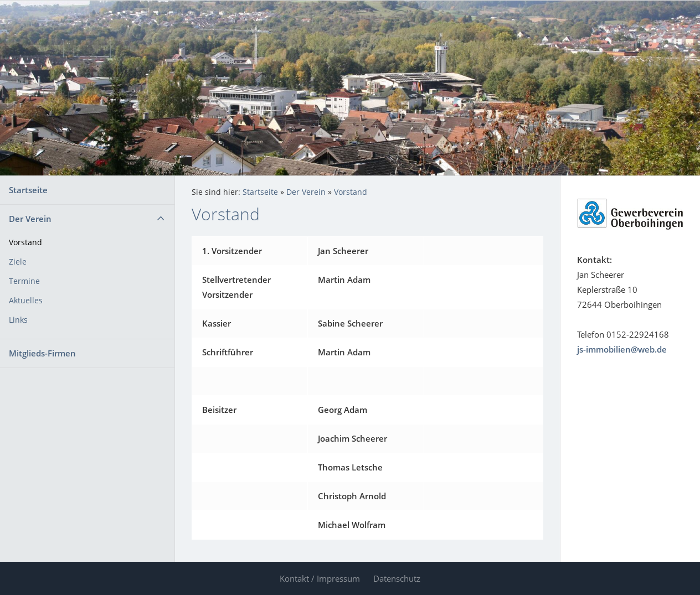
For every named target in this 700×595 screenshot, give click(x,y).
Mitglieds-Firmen (42, 353)
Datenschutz (397, 578)
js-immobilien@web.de (622, 349)
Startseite (28, 190)
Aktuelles (26, 301)
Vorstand (25, 242)
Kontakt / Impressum (320, 578)
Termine (24, 281)
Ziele (18, 262)
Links (18, 320)
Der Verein (30, 219)
